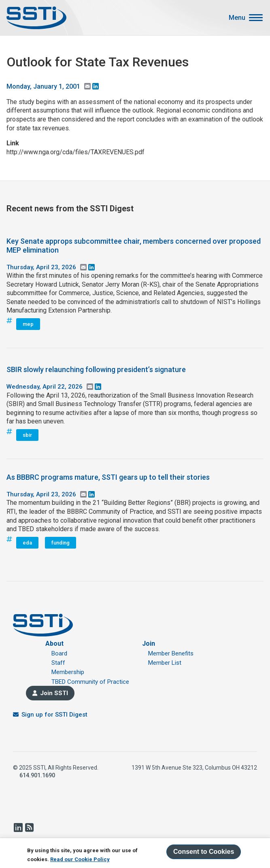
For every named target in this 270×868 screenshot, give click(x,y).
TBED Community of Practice (90, 682)
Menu (237, 18)
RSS (29, 828)
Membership (68, 672)
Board (59, 653)
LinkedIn (18, 828)
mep (28, 324)
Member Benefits (171, 653)
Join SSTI (54, 693)
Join (149, 644)
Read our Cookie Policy (80, 859)
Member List (165, 663)
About (54, 644)
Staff (58, 663)
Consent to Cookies (204, 852)
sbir (27, 435)
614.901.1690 (37, 775)
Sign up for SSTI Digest (54, 715)
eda (27, 543)
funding (61, 543)
